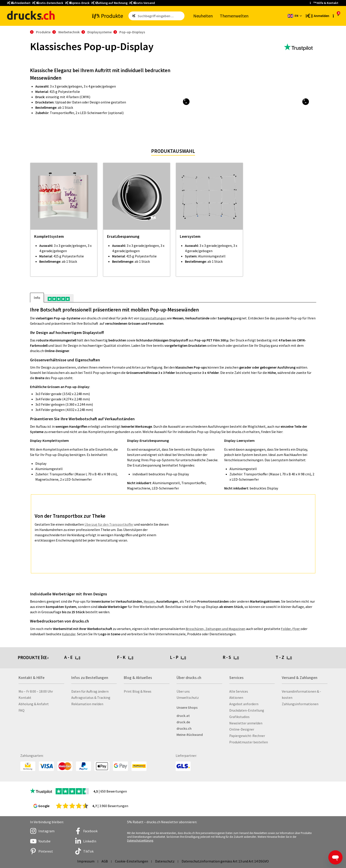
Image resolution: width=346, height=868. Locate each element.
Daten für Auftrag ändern (90, 691)
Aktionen (236, 697)
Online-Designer (242, 729)
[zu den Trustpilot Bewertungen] (298, 47)
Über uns (183, 691)
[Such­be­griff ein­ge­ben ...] (160, 16)
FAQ (22, 710)
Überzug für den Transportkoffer (109, 524)
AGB (105, 861)
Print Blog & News (138, 691)
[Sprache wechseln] (295, 16)
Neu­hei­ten (203, 16)
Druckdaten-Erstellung (247, 710)
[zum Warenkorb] (336, 16)
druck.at (183, 716)
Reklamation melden (87, 704)
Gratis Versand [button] (142, 3)
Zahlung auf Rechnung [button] (109, 3)
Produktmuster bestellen (249, 742)
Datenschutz (165, 861)
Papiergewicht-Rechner (247, 736)
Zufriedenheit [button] (19, 3)
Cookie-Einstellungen (132, 861)
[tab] (59, 298)
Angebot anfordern (244, 704)
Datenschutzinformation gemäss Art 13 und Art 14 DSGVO (225, 861)
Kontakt (25, 697)
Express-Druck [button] (77, 3)
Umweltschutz (188, 697)
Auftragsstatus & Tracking (91, 697)
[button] (186, 102)
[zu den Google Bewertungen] (72, 806)
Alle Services (239, 691)
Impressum (86, 861)
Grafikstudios (239, 717)
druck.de (183, 722)
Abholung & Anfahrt (34, 704)
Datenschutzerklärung (140, 840)
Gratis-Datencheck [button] (48, 3)
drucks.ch (184, 728)
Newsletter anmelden (246, 723)
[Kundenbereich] (317, 16)
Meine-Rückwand (190, 735)
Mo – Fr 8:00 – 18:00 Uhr (36, 691)
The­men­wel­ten (234, 16)
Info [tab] (37, 298)
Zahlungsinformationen (300, 704)
